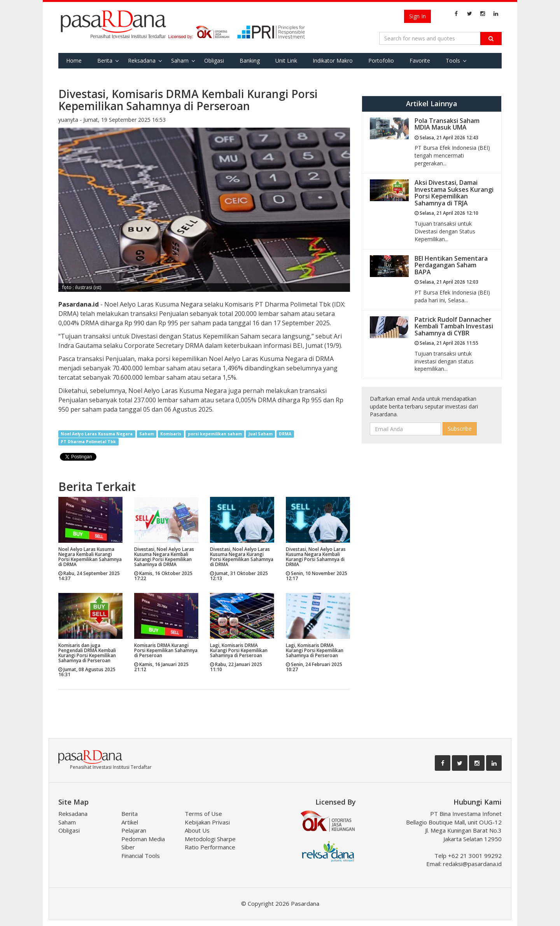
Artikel (130, 822)
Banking (250, 61)
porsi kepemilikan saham (215, 434)
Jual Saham (261, 434)
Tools (453, 61)
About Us (197, 830)
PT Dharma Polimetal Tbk (88, 442)
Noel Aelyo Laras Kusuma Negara (97, 434)
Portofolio (381, 61)
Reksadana (142, 61)
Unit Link (286, 61)
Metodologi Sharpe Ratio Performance (210, 843)
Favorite (420, 61)
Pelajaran (134, 830)
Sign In (417, 16)
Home (74, 61)
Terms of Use (203, 814)
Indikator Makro (333, 61)
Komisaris (171, 434)
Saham (180, 61)
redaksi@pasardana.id (472, 864)
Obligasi (214, 61)
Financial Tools (141, 856)
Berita (105, 61)
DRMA (285, 434)
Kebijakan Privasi (207, 822)
